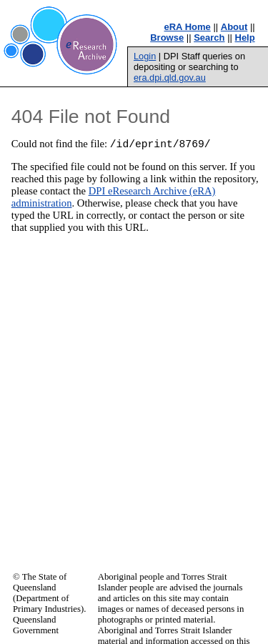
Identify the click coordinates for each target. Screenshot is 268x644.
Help (245, 38)
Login (145, 56)
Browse (167, 38)
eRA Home (188, 27)
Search (209, 38)
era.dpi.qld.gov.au (170, 78)
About (234, 27)
